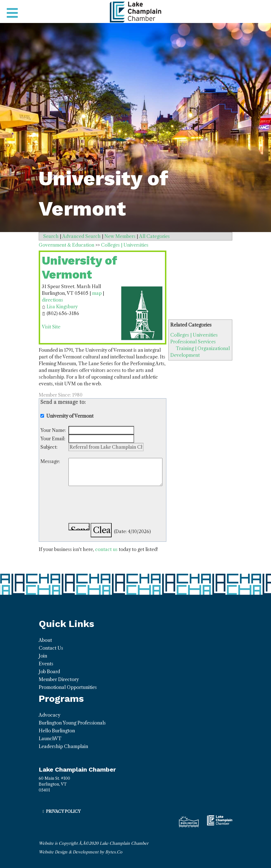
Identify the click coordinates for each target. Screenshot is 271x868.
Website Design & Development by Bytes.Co (81, 852)
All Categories (154, 236)
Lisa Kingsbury (62, 307)
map (97, 293)
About (45, 640)
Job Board (49, 672)
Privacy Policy (63, 811)
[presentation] (111, 505)
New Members (120, 236)
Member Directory (59, 679)
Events (46, 664)
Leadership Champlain (63, 746)
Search (51, 236)
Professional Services (193, 342)
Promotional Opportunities (68, 687)
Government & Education (66, 245)
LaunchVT (50, 739)
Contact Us (51, 648)
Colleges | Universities (194, 335)
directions (52, 300)
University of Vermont (80, 268)
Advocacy (50, 715)
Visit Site (51, 327)
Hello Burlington (57, 731)
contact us (106, 549)
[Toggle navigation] (12, 13)
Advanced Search (81, 236)
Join (43, 656)
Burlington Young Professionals (72, 723)
